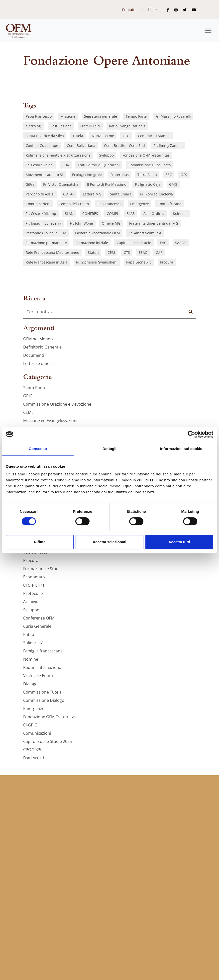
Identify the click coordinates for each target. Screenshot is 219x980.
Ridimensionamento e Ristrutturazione (58, 155)
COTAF (69, 194)
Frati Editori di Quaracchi (99, 165)
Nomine (31, 659)
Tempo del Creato (74, 204)
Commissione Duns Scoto (150, 165)
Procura (167, 262)
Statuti (93, 252)
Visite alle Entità (38, 676)
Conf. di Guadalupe (42, 145)
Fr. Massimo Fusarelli (173, 116)
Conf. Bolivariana (81, 145)
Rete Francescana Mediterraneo (52, 252)
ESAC (143, 252)
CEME (28, 412)
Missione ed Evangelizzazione (51, 421)
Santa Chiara (121, 194)
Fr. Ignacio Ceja (148, 184)
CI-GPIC (30, 725)
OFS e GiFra (34, 585)
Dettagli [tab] (109, 449)
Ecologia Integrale (87, 175)
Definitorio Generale (42, 347)
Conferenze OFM (39, 618)
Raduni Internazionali (43, 667)
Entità (29, 634)
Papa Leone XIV (139, 262)
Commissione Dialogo (44, 700)
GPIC (28, 396)
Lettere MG (92, 194)
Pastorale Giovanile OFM (46, 233)
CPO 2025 (32, 750)
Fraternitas (120, 175)
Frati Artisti (34, 758)
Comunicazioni (38, 204)
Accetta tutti (179, 542)
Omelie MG (111, 223)
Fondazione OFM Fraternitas (146, 155)
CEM (111, 252)
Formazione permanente (46, 243)
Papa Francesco (39, 116)
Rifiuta (40, 542)
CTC (126, 136)
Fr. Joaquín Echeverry (43, 223)
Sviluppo (107, 155)
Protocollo (33, 593)
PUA (66, 165)
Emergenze (140, 204)
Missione (68, 116)
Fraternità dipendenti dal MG (154, 223)
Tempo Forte (136, 116)
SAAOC (181, 243)
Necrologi (34, 126)
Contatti (129, 9)
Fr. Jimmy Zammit (168, 145)
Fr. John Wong (81, 223)
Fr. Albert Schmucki (145, 233)
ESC (169, 175)
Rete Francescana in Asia (47, 262)
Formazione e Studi (41, 569)
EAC (163, 243)
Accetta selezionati (109, 542)
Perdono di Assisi (40, 194)
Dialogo (30, 684)
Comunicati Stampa (154, 136)
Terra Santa (147, 175)
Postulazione (61, 126)
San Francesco (109, 204)
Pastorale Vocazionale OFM (98, 233)
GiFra (30, 184)
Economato (34, 577)
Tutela (78, 136)
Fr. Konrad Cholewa (157, 194)
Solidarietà (33, 643)
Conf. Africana (169, 204)
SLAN (69, 214)
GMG (173, 184)
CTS (127, 252)
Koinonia (180, 214)
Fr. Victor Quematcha (61, 184)
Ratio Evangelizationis (127, 126)
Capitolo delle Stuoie (134, 243)
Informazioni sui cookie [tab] (181, 449)
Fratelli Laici (90, 126)
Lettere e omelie (38, 363)
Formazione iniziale (92, 243)
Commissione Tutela (42, 692)
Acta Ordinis (154, 214)
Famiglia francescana (43, 651)
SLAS (131, 214)
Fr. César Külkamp (41, 214)
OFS (184, 175)
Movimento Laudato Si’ (45, 175)
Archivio (31, 602)
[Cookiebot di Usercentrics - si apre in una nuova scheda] (191, 434)
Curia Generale (37, 626)
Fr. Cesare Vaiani (40, 165)
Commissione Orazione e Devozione (57, 404)
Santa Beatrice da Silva (45, 136)
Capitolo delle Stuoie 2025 (48, 741)
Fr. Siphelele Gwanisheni (97, 262)
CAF (159, 252)
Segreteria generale (101, 116)
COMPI (112, 214)
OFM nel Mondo (38, 339)
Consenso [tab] (38, 449)
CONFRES (90, 214)
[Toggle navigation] (208, 31)
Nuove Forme (103, 136)
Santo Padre (35, 388)
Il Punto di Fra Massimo (107, 184)
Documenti (34, 355)
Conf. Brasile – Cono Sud (124, 145)
